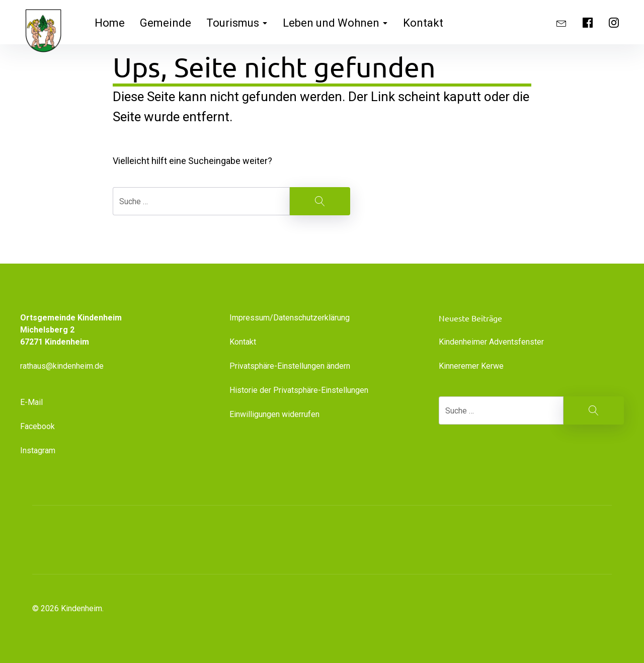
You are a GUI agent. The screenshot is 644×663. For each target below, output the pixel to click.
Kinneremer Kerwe (471, 366)
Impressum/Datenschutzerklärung (290, 318)
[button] (553, 540)
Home (110, 23)
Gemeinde (166, 23)
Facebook (37, 426)
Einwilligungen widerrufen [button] (274, 414)
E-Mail (31, 402)
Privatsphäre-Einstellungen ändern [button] (290, 366)
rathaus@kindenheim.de (63, 366)
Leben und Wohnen (335, 23)
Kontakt (423, 23)
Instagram (38, 450)
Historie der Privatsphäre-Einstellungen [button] (299, 390)
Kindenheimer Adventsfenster (491, 342)
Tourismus (237, 23)
